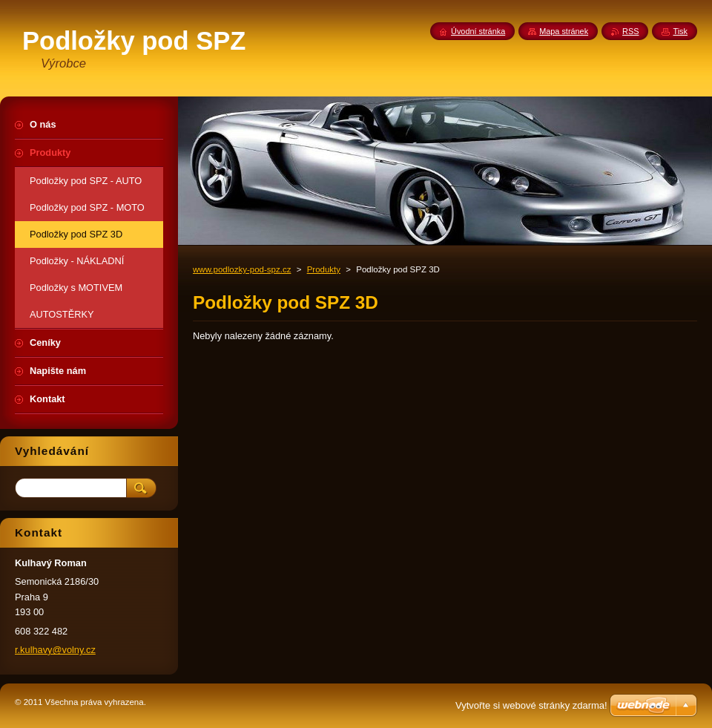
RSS (630, 31)
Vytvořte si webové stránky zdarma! (531, 705)
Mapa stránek (564, 31)
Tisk (680, 31)
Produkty (324, 269)
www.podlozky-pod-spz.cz (242, 269)
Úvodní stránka (478, 31)
